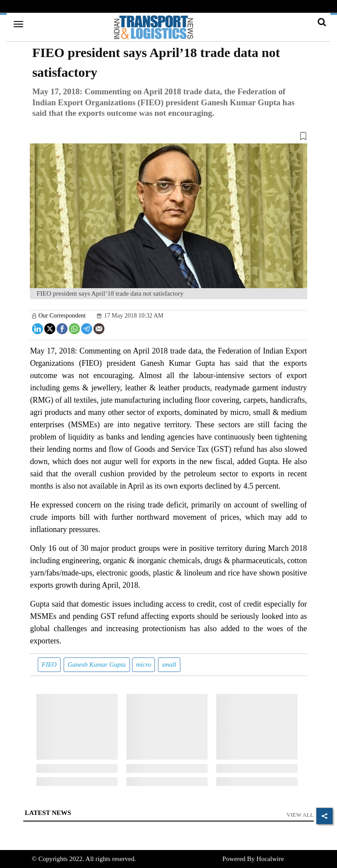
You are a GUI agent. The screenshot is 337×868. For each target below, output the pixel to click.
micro (143, 664)
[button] (168, 138)
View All (300, 815)
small (169, 664)
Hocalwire (270, 859)
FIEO (49, 664)
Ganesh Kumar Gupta (97, 664)
